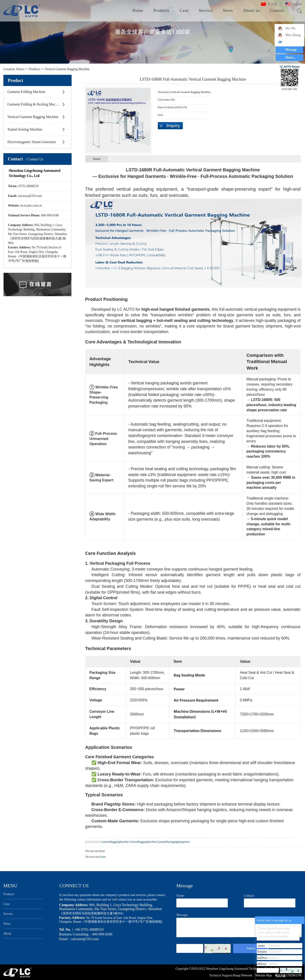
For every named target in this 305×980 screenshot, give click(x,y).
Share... (290, 57)
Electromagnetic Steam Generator (32, 142)
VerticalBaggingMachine (143, 842)
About (7, 934)
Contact (277, 11)
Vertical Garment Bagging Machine (67, 69)
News (228, 11)
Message (291, 50)
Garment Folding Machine (26, 92)
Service (206, 11)
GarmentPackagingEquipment (173, 842)
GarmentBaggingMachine (115, 842)
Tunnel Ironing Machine (25, 129)
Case (184, 11)
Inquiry (170, 126)
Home (138, 11)
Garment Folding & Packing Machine (34, 104)
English (297, 4)
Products (161, 11)
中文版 (272, 4)
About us (252, 11)
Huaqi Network (243, 975)
